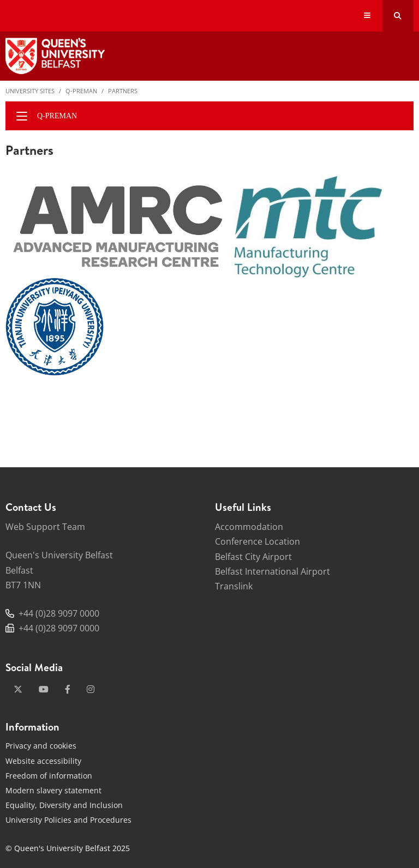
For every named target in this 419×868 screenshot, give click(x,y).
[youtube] (44, 689)
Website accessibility (43, 761)
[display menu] (22, 116)
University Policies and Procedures (68, 820)
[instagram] (91, 689)
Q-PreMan (81, 91)
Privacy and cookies (41, 746)
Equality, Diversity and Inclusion (64, 805)
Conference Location (258, 541)
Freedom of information (49, 776)
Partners (123, 91)
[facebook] (68, 689)
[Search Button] (398, 16)
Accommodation (249, 527)
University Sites (30, 91)
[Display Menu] (367, 16)
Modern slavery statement (53, 790)
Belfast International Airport (273, 571)
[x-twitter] (18, 689)
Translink (234, 586)
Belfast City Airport (253, 557)
